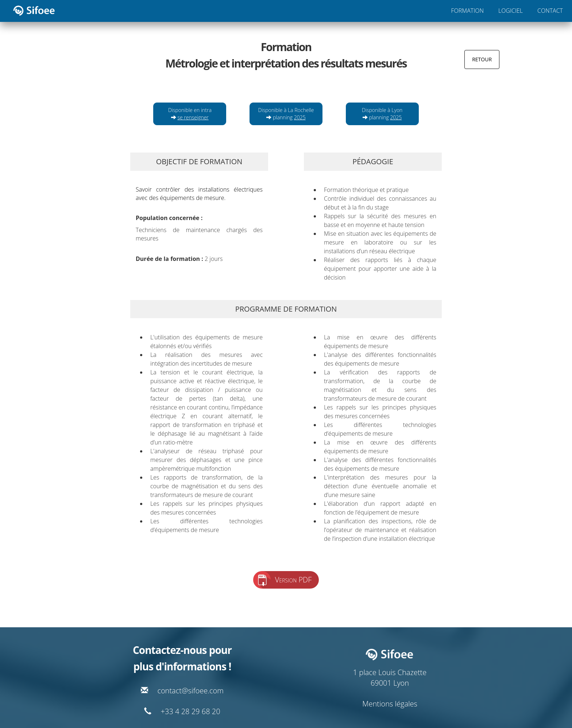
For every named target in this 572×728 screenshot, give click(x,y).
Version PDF (293, 580)
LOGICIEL (511, 11)
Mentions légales (390, 704)
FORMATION (467, 11)
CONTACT (550, 11)
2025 (300, 117)
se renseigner (193, 117)
